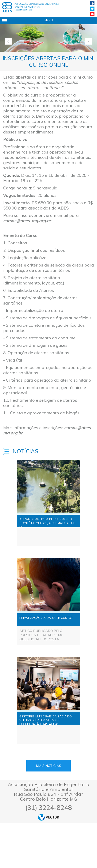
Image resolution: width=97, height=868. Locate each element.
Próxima (89, 41)
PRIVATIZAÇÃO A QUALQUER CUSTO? (46, 618)
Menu (49, 20)
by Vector (48, 817)
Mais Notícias (49, 766)
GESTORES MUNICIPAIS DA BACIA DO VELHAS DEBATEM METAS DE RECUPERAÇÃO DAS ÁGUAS (46, 720)
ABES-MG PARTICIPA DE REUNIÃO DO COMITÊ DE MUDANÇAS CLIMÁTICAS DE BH (47, 522)
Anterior (8, 41)
